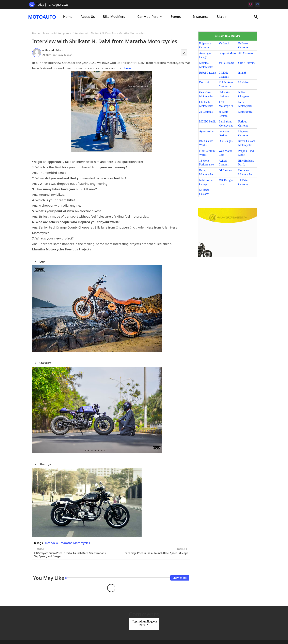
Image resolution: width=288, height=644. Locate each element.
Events (176, 17)
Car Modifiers (148, 17)
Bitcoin (222, 17)
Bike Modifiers (114, 17)
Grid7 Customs (247, 63)
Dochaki (204, 82)
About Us (88, 17)
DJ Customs (226, 170)
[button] (256, 17)
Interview (51, 543)
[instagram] (250, 4)
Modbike (243, 82)
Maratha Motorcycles (56, 33)
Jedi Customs (226, 63)
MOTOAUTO (42, 17)
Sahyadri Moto (227, 53)
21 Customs (206, 112)
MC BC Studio (208, 122)
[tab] (68, 17)
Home (68, 17)
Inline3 (242, 73)
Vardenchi (225, 43)
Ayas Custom (207, 131)
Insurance (201, 17)
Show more (180, 578)
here (128, 68)
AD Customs (246, 53)
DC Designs (226, 141)
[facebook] (258, 4)
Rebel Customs (208, 73)
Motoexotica (245, 112)
